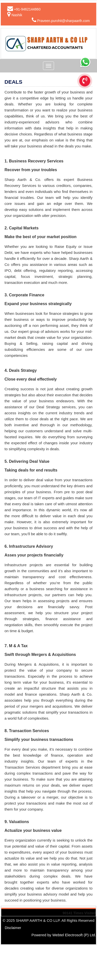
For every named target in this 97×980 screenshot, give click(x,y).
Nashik (17, 15)
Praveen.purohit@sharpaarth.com (63, 21)
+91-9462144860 (27, 9)
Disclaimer (13, 928)
